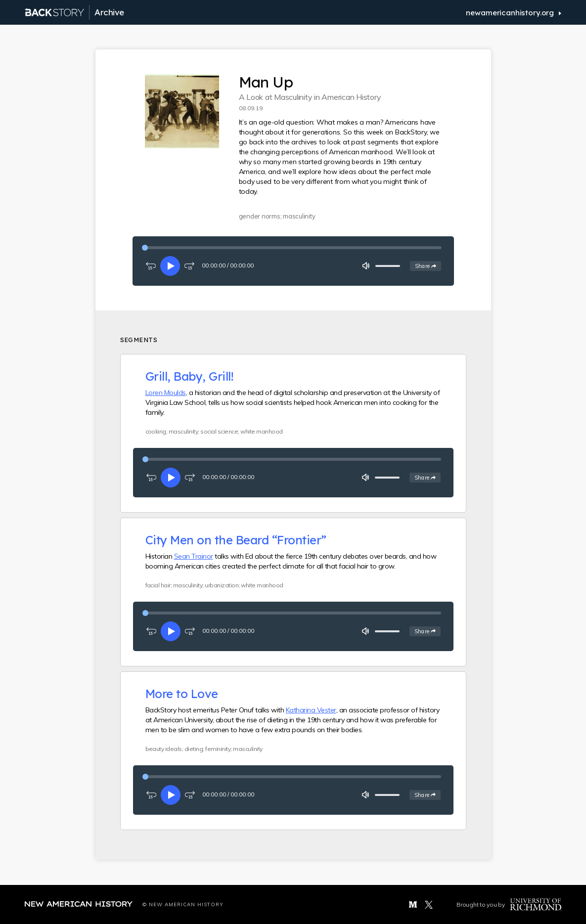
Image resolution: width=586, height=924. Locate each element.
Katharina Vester (311, 710)
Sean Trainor (194, 556)
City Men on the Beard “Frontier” (236, 540)
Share (428, 265)
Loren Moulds (166, 393)
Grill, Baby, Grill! (189, 376)
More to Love (182, 694)
